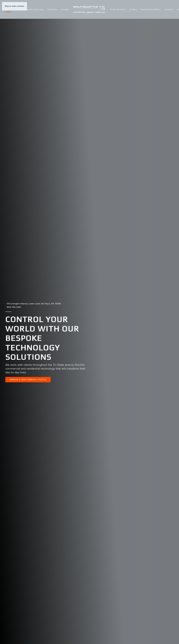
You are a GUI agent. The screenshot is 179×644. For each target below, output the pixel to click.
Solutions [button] (52, 9)
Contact (169, 9)
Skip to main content (14, 6)
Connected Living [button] (34, 9)
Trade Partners (118, 9)
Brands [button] (65, 9)
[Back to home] (89, 9)
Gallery (133, 9)
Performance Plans (151, 9)
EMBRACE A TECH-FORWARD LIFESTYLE (28, 380)
